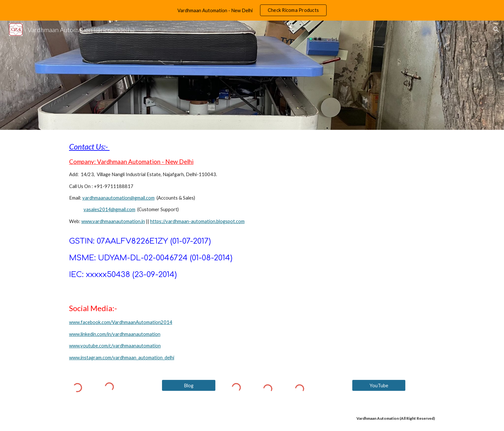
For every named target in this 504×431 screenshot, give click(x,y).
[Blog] (189, 385)
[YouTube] (379, 385)
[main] (252, 211)
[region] (252, 10)
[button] (496, 30)
